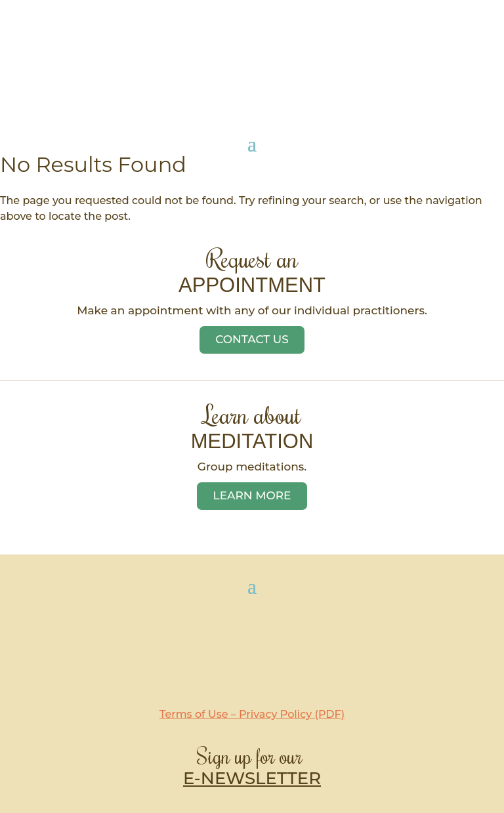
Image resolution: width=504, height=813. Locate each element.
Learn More (252, 495)
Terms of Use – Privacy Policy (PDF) (252, 714)
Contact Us (252, 339)
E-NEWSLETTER (252, 778)
